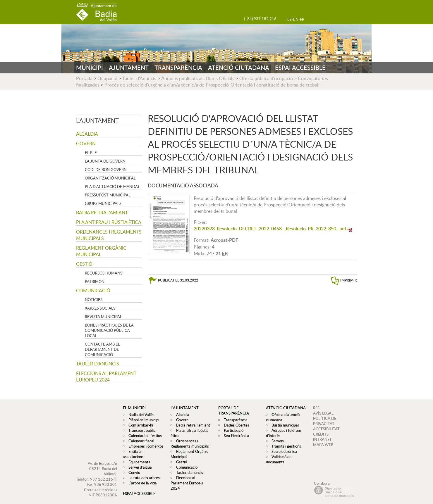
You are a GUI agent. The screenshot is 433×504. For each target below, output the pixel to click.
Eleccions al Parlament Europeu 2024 (106, 377)
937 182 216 (102, 474)
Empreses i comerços (145, 446)
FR (302, 19)
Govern (86, 144)
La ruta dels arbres (143, 472)
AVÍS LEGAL (323, 413)
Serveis (276, 441)
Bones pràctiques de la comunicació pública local (109, 330)
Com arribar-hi (139, 425)
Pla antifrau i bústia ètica (109, 222)
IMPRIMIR (349, 280)
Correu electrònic (98, 484)
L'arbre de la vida (141, 478)
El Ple (91, 153)
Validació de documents (278, 459)
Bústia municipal (284, 425)
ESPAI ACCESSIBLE (300, 68)
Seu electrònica (283, 451)
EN (296, 19)
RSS (316, 408)
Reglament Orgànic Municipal (101, 251)
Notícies (94, 300)
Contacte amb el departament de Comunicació (102, 349)
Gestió (84, 264)
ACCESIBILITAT (326, 429)
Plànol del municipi (142, 420)
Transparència (234, 420)
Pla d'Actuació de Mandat (112, 187)
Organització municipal (110, 178)
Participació (232, 430)
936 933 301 (106, 479)
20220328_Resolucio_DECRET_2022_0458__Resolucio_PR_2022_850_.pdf (270, 229)
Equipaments (138, 457)
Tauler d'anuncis (98, 364)
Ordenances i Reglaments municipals (109, 235)
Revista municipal (103, 317)
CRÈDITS (321, 434)
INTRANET (322, 439)
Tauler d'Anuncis (139, 78)
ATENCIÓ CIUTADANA (239, 68)
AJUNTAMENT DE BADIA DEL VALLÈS (97, 12)
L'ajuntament (97, 120)
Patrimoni (95, 282)
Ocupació (107, 78)
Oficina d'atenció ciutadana (282, 417)
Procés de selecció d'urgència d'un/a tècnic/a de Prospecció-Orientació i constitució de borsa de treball (212, 85)
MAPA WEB (323, 445)
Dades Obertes (235, 425)
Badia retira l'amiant (102, 213)
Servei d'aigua (139, 462)
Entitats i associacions (145, 451)
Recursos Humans (104, 273)
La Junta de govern (105, 161)
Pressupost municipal (108, 195)
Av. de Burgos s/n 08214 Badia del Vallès (102, 463)
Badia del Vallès (140, 415)
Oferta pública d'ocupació (266, 78)
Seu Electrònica (235, 436)
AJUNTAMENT (129, 68)
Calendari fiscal (140, 441)
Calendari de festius (144, 436)
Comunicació (93, 291)
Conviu (133, 467)
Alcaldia (87, 134)
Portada (84, 78)
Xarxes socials (100, 308)
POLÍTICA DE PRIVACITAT (325, 421)
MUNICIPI (90, 68)
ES (289, 19)
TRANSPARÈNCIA (178, 68)
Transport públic (140, 430)
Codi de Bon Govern (106, 170)
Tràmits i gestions (285, 446)
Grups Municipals (103, 203)
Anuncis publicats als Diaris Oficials (198, 78)
